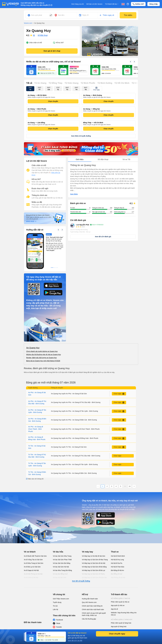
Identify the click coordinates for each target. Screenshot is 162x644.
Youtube (59, 627)
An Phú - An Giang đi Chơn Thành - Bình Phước (36, 429)
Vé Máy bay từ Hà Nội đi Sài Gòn (94, 556)
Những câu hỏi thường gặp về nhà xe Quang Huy (44, 355)
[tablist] (103, 160)
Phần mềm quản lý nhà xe (120, 602)
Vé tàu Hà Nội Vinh (60, 578)
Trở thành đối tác (112, 4)
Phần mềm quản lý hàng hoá (121, 623)
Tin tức (55, 606)
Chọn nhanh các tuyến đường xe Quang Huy (42, 351)
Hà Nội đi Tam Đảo (118, 567)
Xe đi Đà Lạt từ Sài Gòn (32, 567)
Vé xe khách (30, 552)
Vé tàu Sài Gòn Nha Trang (62, 556)
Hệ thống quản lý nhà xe (120, 598)
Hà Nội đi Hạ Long (117, 560)
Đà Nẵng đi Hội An (117, 570)
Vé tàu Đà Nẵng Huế (60, 574)
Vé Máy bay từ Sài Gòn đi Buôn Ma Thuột (94, 579)
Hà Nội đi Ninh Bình (118, 556)
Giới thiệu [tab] (80, 159)
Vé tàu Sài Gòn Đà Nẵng (62, 563)
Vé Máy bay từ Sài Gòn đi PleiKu (93, 574)
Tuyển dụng (57, 602)
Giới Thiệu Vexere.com (61, 599)
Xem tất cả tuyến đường (81, 581)
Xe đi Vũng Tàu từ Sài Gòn (33, 560)
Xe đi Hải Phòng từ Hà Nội (33, 574)
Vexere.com (28, 23)
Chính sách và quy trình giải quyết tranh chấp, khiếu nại (94, 614)
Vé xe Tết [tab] (126, 159)
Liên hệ (55, 609)
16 (130, 486)
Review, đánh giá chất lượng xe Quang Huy (41, 358)
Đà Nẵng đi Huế (117, 574)
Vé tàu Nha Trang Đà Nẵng (62, 570)
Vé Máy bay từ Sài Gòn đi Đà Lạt (93, 570)
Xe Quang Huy (33, 348)
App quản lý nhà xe (118, 605)
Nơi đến (61, 15)
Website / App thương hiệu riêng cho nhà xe (124, 614)
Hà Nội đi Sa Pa (117, 563)
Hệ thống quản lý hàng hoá (122, 620)
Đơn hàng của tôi (78, 4)
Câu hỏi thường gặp (89, 619)
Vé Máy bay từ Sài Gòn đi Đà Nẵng (94, 567)
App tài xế (114, 609)
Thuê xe (115, 552)
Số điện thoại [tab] (103, 159)
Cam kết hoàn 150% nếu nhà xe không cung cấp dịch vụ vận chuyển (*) (35, 4)
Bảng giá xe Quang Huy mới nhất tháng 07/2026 (43, 361)
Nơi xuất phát (37, 15)
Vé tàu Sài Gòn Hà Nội (61, 567)
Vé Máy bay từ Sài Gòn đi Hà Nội (94, 563)
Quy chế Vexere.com (89, 602)
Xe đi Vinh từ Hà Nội (31, 578)
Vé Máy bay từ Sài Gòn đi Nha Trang (95, 560)
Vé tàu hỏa (58, 552)
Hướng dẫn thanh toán (90, 599)
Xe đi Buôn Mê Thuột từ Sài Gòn (35, 556)
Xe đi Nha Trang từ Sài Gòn (34, 563)
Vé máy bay (87, 552)
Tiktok (58, 623)
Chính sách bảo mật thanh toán (93, 609)
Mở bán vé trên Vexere (94, 4)
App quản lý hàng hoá (119, 627)
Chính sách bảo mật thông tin (92, 606)
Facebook (59, 620)
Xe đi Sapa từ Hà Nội (31, 570)
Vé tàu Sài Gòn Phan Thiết (62, 560)
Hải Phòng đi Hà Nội (118, 578)
